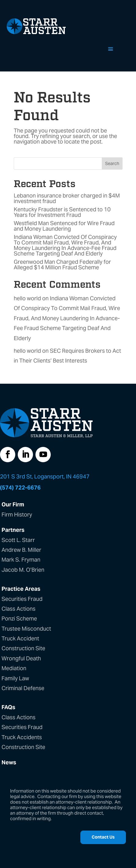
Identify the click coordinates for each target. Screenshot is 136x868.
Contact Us (103, 837)
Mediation (14, 668)
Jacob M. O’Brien (23, 570)
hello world (27, 298)
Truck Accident (20, 638)
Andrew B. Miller (21, 550)
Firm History (17, 515)
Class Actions (18, 609)
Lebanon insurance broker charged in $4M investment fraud (67, 198)
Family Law (15, 678)
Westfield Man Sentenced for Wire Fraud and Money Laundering (64, 226)
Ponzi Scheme (19, 618)
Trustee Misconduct (26, 629)
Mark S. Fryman (21, 560)
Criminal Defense (23, 688)
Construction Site (23, 648)
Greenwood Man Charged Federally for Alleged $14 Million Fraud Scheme (62, 265)
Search (112, 163)
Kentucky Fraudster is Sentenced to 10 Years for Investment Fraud (62, 212)
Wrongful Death (21, 658)
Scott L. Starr (18, 540)
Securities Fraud (22, 599)
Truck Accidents (22, 737)
